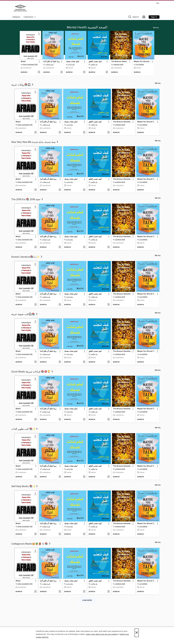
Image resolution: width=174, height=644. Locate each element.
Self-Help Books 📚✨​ (25, 486)
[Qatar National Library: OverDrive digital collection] (20, 8)
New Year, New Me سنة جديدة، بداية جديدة (35, 142)
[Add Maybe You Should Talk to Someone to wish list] (152, 72)
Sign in (154, 17)
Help (158, 3)
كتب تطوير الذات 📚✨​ (25, 429)
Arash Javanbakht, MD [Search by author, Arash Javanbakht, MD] (30, 64)
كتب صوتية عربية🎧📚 (25, 314)
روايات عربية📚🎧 (23, 85)
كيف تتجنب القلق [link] (95, 62)
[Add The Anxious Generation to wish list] (129, 72)
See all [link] (156, 28)
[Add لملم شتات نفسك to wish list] (84, 72)
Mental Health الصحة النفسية (87, 27)
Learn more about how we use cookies (102, 634)
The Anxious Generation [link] (120, 62)
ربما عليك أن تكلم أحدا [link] (52, 62)
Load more (87, 600)
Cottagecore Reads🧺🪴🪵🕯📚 (31, 544)
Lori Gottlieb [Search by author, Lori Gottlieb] (140, 64)
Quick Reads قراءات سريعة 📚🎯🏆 (32, 372)
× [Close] (137, 633)
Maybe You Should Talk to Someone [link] (142, 62)
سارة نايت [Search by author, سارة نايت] (71, 64)
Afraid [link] (23, 62)
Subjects (16, 17)
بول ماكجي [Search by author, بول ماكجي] (94, 64)
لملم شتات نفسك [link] (73, 62)
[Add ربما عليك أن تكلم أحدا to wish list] (61, 72)
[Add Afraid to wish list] (39, 72)
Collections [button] (30, 17)
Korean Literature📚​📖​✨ (27, 257)
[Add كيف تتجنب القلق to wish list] (107, 72)
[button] (133, 17)
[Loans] (144, 17)
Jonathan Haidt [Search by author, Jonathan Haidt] (118, 64)
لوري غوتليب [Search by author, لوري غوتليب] (49, 64)
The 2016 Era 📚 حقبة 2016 (27, 199)
